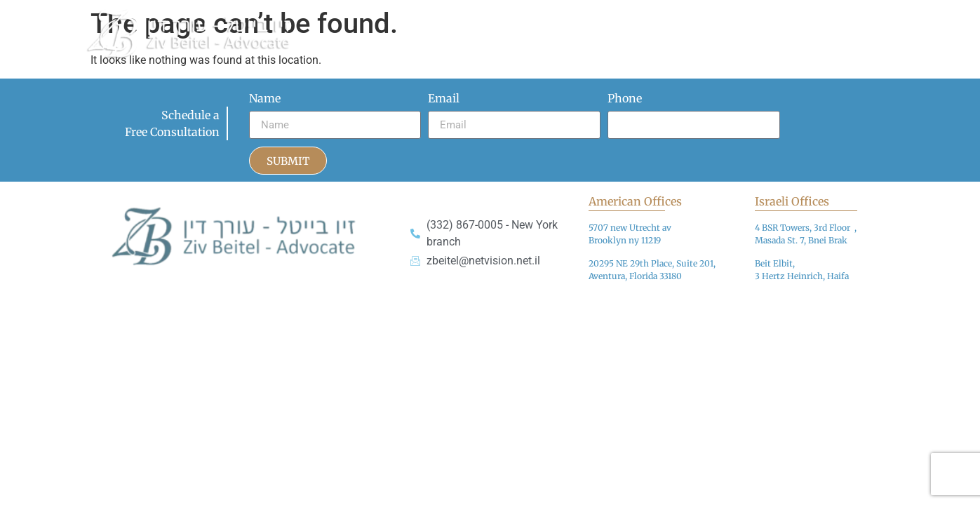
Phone (625, 99)
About (490, 16)
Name (265, 99)
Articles (552, 16)
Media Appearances (651, 16)
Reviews (867, 16)
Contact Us (416, 48)
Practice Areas (774, 16)
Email (444, 99)
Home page (418, 16)
